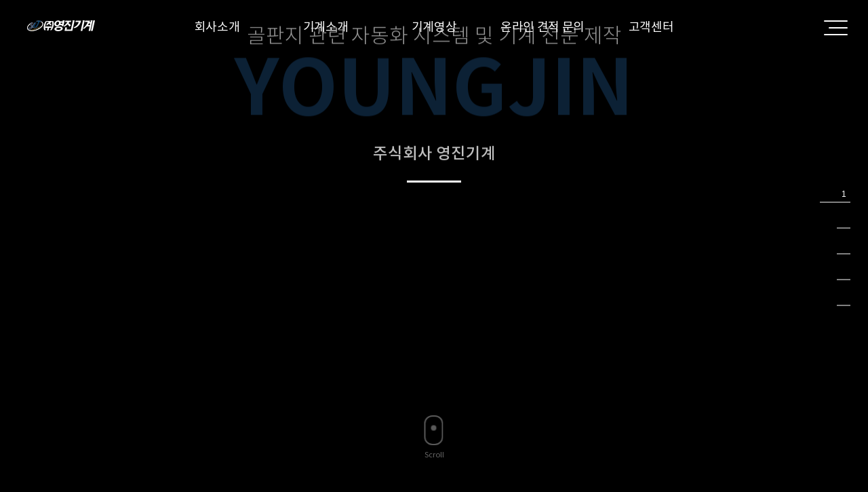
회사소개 (217, 27)
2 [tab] (844, 219)
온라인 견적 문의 (542, 27)
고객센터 (651, 27)
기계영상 (434, 27)
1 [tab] (844, 193)
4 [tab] (844, 271)
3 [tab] (844, 245)
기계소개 (326, 27)
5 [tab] (844, 297)
